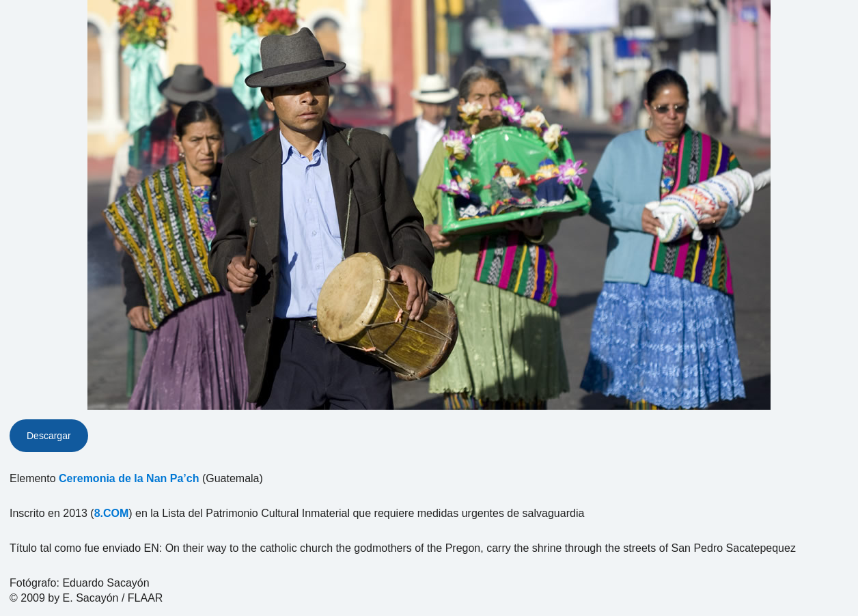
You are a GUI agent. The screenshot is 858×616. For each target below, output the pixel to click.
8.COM (112, 513)
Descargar (49, 436)
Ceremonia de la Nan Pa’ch (129, 478)
